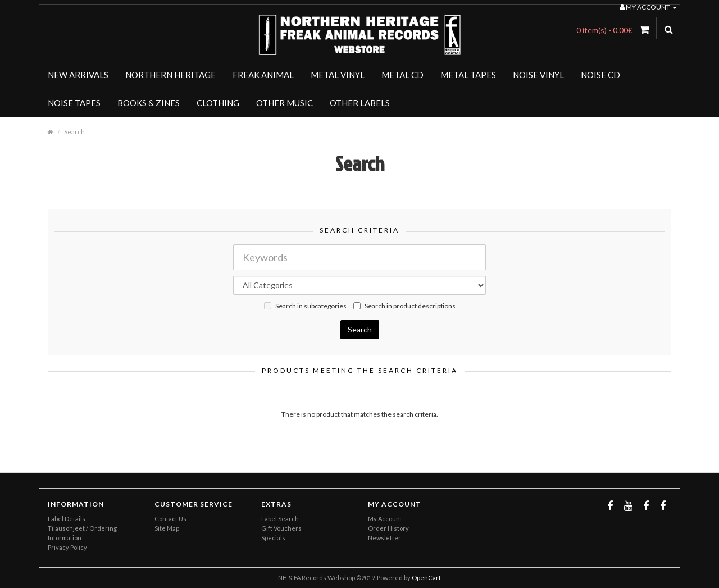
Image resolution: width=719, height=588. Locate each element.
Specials (273, 538)
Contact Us (170, 519)
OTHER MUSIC (285, 103)
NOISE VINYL (538, 75)
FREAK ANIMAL (263, 75)
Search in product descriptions (404, 306)
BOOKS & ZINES (149, 103)
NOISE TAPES (74, 103)
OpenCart (426, 578)
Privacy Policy (67, 547)
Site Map (167, 528)
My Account (385, 519)
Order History (388, 528)
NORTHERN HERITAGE (170, 75)
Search (74, 132)
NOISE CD (600, 75)
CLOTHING (218, 103)
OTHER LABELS (360, 103)
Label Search (280, 519)
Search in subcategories (305, 306)
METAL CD (402, 75)
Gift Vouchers (281, 528)
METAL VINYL (338, 75)
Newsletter (384, 538)
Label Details (67, 519)
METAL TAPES (468, 75)
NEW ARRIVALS (78, 75)
